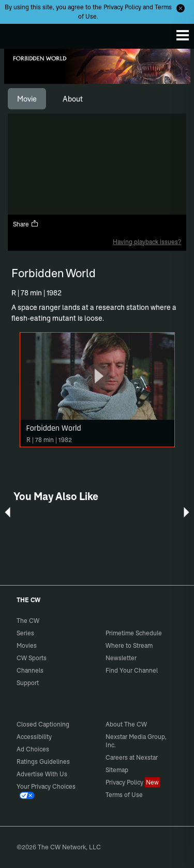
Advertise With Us (42, 774)
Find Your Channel (132, 670)
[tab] (27, 99)
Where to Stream (129, 645)
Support (28, 683)
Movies (27, 645)
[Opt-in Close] (181, 8)
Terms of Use (124, 795)
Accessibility (34, 737)
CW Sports (32, 658)
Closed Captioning (43, 724)
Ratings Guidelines (43, 762)
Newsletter (121, 658)
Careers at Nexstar (132, 757)
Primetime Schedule (134, 633)
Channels (30, 670)
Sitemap (117, 770)
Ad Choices (33, 749)
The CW (18, 34)
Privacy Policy (122, 7)
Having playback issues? (147, 242)
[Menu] (183, 35)
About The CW (126, 724)
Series (25, 633)
